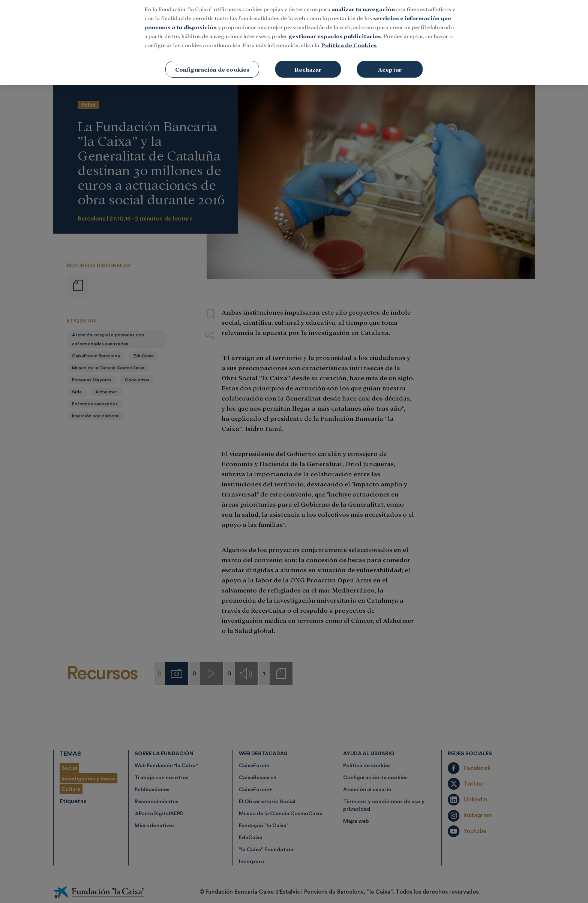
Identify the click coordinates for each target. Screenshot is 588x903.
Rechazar (308, 58)
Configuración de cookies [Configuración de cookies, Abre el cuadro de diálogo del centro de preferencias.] (212, 58)
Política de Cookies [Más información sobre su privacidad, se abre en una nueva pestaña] (349, 33)
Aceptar (390, 58)
